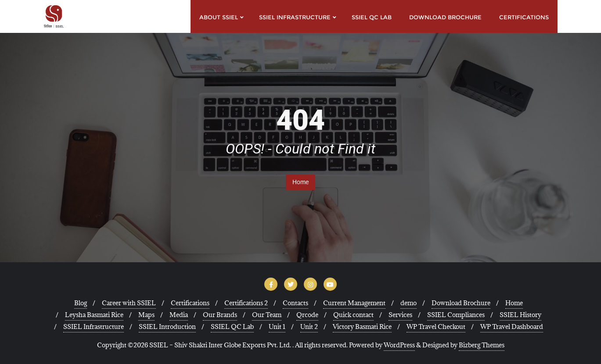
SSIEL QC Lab (232, 327)
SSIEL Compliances (456, 315)
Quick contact (353, 315)
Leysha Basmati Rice (94, 315)
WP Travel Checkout (436, 327)
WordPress (399, 345)
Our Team (267, 315)
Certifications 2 (246, 303)
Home (300, 182)
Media (179, 315)
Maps (146, 315)
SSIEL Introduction (167, 327)
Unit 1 (277, 327)
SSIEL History (520, 315)
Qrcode (307, 315)
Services (400, 315)
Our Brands (220, 315)
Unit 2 (309, 327)
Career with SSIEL (129, 303)
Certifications (190, 303)
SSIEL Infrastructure (94, 327)
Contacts (295, 303)
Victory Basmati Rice (362, 327)
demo (408, 303)
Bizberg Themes (482, 345)
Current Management (354, 303)
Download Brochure (461, 303)
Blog (81, 303)
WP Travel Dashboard (512, 327)
